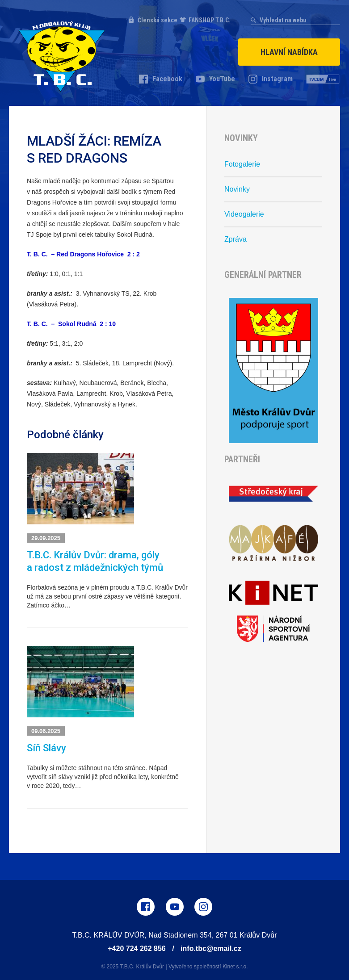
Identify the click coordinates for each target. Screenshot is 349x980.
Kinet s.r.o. (235, 967)
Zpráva (235, 239)
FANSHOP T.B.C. (210, 20)
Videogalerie (244, 214)
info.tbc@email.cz (211, 949)
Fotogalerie (242, 164)
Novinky (237, 189)
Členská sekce (158, 20)
